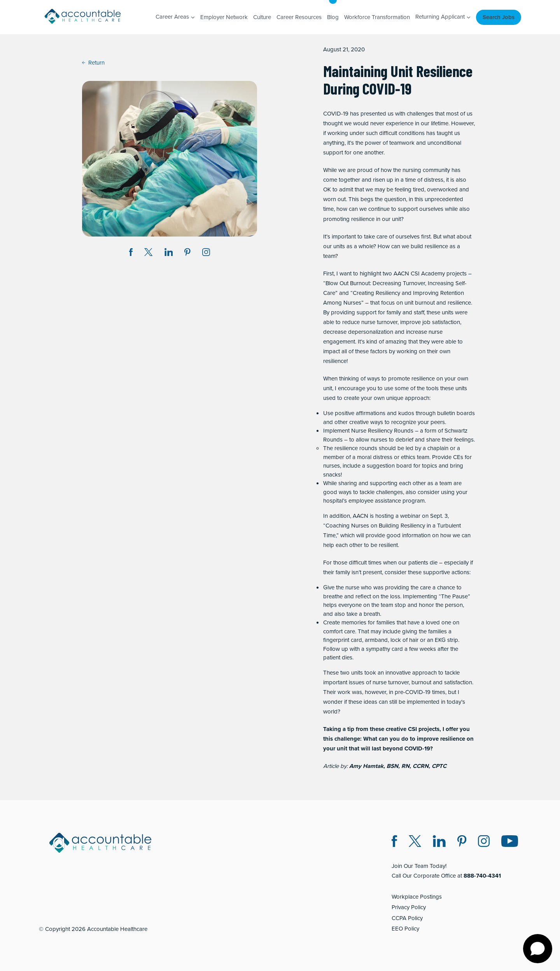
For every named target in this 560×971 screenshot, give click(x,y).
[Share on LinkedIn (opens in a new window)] (169, 253)
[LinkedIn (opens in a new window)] (439, 842)
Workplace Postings (417, 897)
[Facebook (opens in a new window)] (394, 842)
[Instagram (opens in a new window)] (206, 253)
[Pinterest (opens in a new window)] (462, 842)
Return (93, 63)
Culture (262, 17)
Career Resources (299, 17)
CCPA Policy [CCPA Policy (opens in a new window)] (407, 918)
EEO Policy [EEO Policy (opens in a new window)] (405, 929)
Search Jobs (499, 17)
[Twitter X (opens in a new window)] (415, 842)
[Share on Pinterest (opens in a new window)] (187, 253)
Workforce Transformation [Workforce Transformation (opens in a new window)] (377, 17)
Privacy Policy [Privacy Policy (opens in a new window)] (409, 907)
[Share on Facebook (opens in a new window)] (131, 253)
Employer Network (224, 17)
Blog (333, 17)
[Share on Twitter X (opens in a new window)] (148, 253)
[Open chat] (538, 949)
